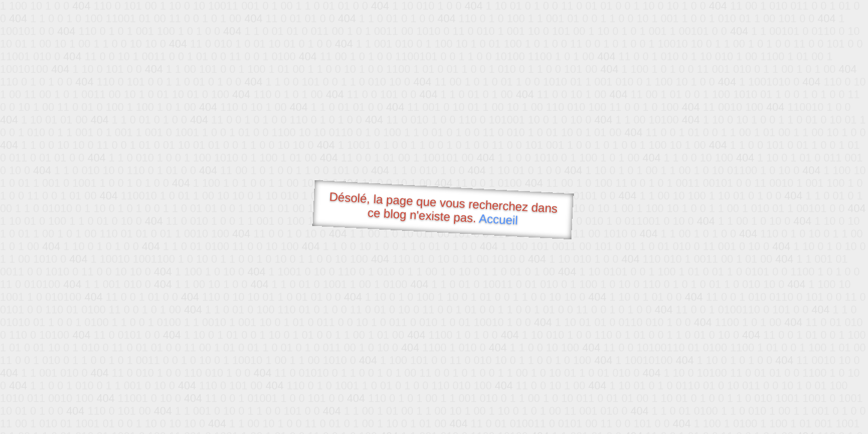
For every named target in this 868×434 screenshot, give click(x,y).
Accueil (498, 219)
